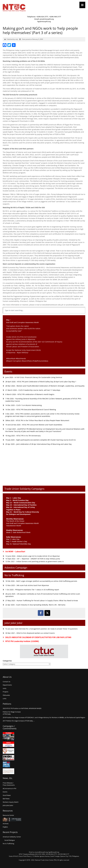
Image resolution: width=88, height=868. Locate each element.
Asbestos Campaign (16, 567)
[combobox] (44, 310)
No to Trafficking (14, 575)
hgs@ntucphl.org (44, 21)
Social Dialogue (10, 840)
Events (8, 371)
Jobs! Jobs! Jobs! (13, 623)
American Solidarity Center (12, 837)
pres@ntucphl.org (47, 19)
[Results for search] (44, 315)
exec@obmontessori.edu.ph (53, 305)
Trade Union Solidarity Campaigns (24, 489)
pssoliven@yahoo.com (74, 305)
